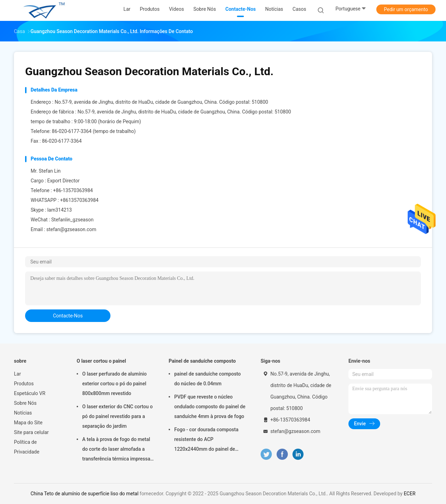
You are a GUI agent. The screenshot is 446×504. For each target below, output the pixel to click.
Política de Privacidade (27, 447)
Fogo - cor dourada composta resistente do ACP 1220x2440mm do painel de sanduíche (206, 440)
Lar (17, 374)
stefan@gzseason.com (71, 229)
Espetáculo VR (30, 393)
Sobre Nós (25, 403)
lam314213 (60, 210)
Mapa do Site (28, 423)
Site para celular (31, 432)
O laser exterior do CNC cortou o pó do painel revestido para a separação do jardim (117, 416)
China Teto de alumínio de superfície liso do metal (85, 494)
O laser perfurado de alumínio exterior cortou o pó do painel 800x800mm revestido (114, 384)
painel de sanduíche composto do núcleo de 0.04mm (207, 379)
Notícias (23, 413)
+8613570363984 (79, 200)
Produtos (24, 384)
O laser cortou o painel (101, 361)
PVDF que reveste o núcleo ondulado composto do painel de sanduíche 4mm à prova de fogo (210, 407)
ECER (410, 494)
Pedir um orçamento (406, 9)
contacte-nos (68, 316)
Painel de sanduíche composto (202, 361)
